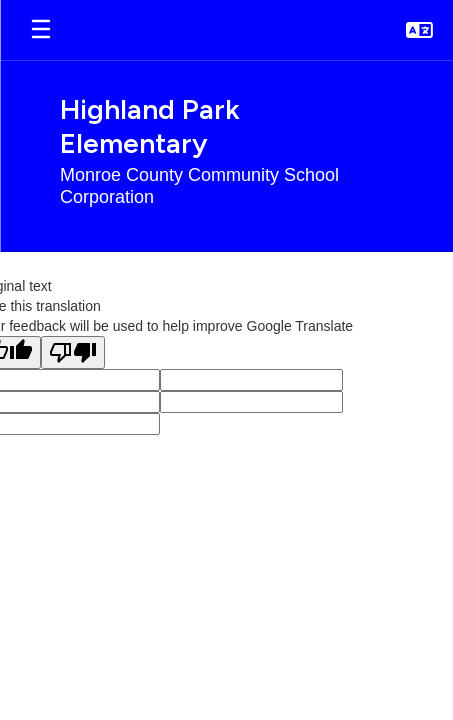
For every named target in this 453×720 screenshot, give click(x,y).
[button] (419, 30)
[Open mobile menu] (41, 30)
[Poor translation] (73, 352)
